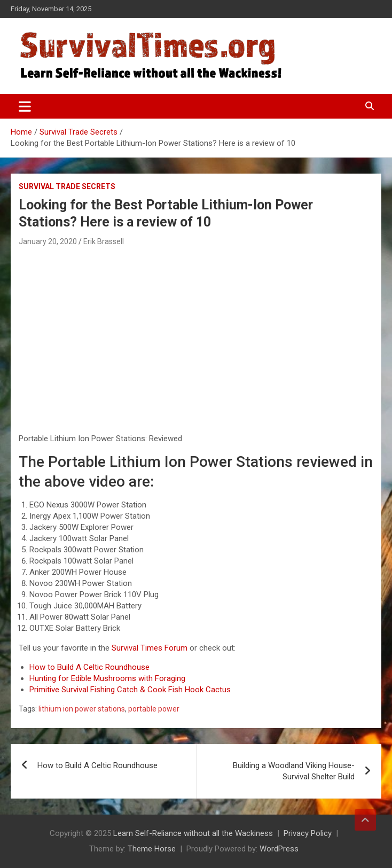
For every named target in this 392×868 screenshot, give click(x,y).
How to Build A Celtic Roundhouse (89, 667)
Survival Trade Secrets (67, 186)
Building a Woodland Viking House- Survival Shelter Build (294, 771)
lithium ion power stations (82, 709)
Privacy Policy (308, 833)
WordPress (279, 849)
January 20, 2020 (48, 241)
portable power (154, 709)
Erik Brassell (104, 241)
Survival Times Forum (150, 648)
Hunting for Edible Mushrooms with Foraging (107, 678)
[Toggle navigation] (25, 106)
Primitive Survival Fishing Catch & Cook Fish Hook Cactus (130, 690)
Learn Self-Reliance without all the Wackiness (193, 833)
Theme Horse (152, 849)
